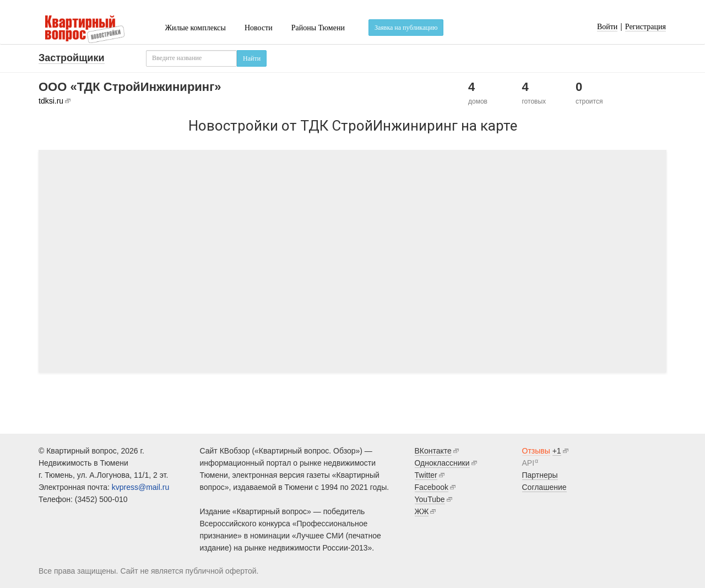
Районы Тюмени (318, 28)
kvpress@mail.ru (140, 487)
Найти (252, 58)
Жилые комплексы (195, 28)
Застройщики (72, 58)
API (528, 463)
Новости (259, 28)
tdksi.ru (51, 101)
